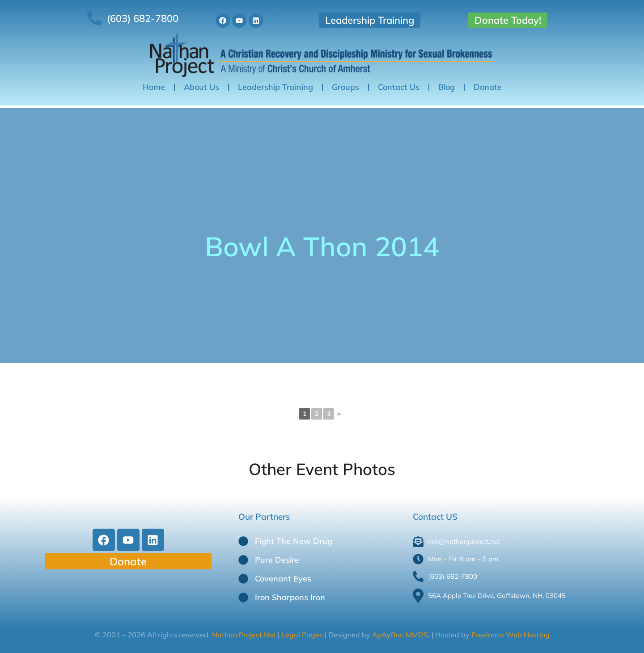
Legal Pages (301, 635)
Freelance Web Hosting (511, 635)
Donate (488, 87)
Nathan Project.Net (245, 635)
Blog (447, 87)
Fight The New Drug (294, 541)
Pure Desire (277, 560)
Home (154, 87)
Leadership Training (370, 20)
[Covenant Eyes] (243, 579)
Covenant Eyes (283, 579)
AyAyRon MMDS (400, 635)
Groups (345, 87)
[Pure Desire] (243, 560)
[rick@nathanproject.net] (505, 542)
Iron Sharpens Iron (290, 597)
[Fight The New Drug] (243, 541)
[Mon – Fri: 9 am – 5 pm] (505, 559)
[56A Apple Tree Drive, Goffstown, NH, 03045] (505, 596)
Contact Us (399, 87)
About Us (201, 87)
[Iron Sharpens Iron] (243, 598)
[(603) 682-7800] (505, 577)
